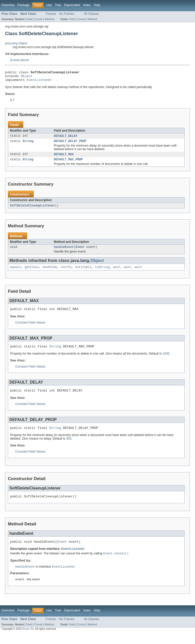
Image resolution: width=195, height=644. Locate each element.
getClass (32, 272)
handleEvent (64, 251)
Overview (8, 5)
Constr (38, 19)
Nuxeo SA (28, 640)
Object (27, 77)
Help (97, 5)
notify (66, 272)
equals (16, 272)
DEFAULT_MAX (64, 158)
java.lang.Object (16, 43)
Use (49, 5)
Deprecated (72, 5)
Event (80, 251)
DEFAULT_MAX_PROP (68, 163)
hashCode (50, 272)
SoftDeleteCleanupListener (32, 209)
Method (49, 19)
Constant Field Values (30, 328)
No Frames (67, 14)
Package (23, 5)
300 (69, 447)
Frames (51, 14)
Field (29, 19)
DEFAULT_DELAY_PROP (70, 144)
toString (102, 272)
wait (117, 272)
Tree (58, 5)
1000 (166, 360)
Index (87, 5)
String (28, 144)
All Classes (91, 14)
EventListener (20, 60)
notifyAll (83, 272)
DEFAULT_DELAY (66, 138)
